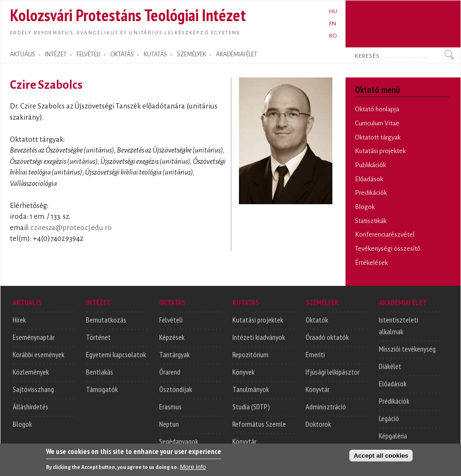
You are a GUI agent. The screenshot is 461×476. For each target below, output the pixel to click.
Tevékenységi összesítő (388, 249)
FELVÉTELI (88, 54)
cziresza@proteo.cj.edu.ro (71, 228)
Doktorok (318, 424)
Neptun (169, 424)
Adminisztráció (326, 407)
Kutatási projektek (380, 151)
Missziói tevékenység (407, 349)
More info (193, 469)
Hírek (19, 320)
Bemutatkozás (106, 320)
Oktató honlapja (377, 109)
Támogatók (102, 389)
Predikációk (371, 193)
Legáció (389, 418)
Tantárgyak (174, 354)
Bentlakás (100, 372)
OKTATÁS (122, 54)
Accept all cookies (381, 457)
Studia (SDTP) (251, 407)
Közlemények (31, 372)
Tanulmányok (251, 389)
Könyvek (243, 372)
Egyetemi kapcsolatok (116, 354)
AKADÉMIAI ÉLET (237, 54)
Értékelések (371, 263)
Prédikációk (394, 401)
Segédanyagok (179, 441)
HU (333, 11)
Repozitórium (250, 354)
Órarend (170, 372)
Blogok (365, 207)
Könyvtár (244, 441)
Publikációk (370, 165)
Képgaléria (393, 436)
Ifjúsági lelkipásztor (333, 372)
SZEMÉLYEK (192, 54)
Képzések (172, 337)
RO (333, 36)
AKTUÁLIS (23, 54)
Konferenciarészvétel (385, 234)
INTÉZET (56, 54)
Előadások (369, 179)
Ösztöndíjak (176, 389)
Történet (98, 337)
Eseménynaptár (34, 337)
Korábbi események (38, 354)
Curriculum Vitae (377, 123)
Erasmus (170, 407)
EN (333, 23)
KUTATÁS (155, 54)
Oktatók (317, 320)
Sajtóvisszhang (33, 389)
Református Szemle (259, 424)
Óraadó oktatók (327, 337)
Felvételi (171, 320)
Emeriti (315, 354)
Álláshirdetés (31, 407)
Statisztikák (371, 221)
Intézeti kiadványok (259, 337)
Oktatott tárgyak (378, 137)
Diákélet (390, 366)
